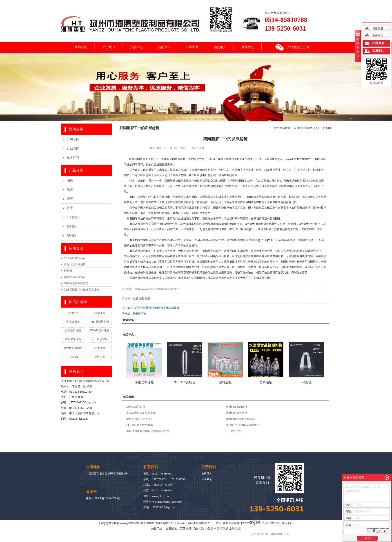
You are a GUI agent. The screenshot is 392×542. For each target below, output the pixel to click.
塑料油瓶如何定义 (236, 413)
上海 (232, 529)
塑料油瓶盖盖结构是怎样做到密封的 (148, 431)
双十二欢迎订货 (136, 407)
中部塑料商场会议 (75, 258)
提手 (70, 208)
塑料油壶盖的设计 (236, 407)
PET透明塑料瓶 (100, 322)
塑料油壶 (205, 523)
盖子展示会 (139, 314)
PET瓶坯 (216, 523)
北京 (238, 529)
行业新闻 (73, 148)
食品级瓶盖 (73, 322)
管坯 (70, 199)
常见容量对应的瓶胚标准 (141, 413)
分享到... (378, 51)
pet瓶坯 (306, 382)
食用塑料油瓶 (73, 331)
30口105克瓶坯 (185, 382)
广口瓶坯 (73, 217)
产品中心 (136, 47)
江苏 (183, 529)
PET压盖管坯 (100, 339)
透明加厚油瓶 (73, 339)
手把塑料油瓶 (144, 382)
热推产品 (157, 529)
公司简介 (207, 474)
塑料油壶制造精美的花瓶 (241, 419)
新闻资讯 (164, 47)
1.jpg (257, 521)
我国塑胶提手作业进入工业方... (83, 290)
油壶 (141, 299)
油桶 (135, 299)
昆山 (195, 529)
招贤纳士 (220, 47)
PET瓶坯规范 (234, 431)
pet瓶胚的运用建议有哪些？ (242, 425)
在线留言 (192, 47)
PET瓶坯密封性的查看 (140, 425)
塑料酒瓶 (100, 357)
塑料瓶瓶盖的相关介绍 (140, 419)
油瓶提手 (73, 313)
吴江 (189, 529)
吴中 (214, 529)
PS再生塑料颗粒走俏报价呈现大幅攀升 (156, 308)
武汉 (226, 529)
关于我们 (109, 47)
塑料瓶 (71, 236)
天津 (220, 529)
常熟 (201, 529)
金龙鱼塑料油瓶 (73, 348)
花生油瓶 (100, 348)
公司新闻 (73, 139)
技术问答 (73, 158)
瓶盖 (70, 190)
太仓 (207, 529)
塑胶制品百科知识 (75, 277)
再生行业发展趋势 (75, 264)
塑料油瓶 (266, 382)
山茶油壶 (73, 357)
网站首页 (81, 47)
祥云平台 (262, 523)
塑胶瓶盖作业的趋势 (76, 283)
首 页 (297, 128)
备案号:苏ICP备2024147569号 (103, 498)
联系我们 (248, 47)
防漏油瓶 (100, 313)
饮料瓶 (71, 226)
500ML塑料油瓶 (100, 331)
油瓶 (70, 180)
